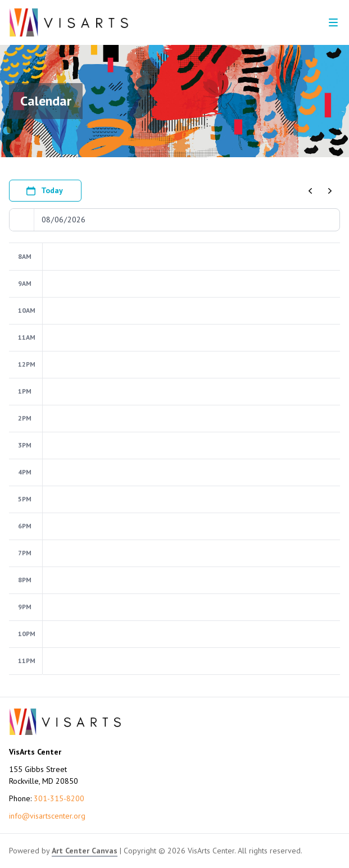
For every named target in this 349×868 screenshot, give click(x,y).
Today (44, 191)
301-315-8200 (59, 798)
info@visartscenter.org (47, 816)
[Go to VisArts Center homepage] (69, 22)
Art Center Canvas (85, 851)
